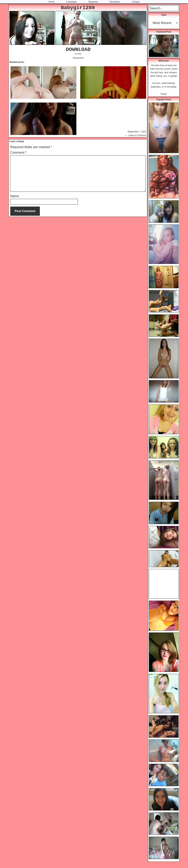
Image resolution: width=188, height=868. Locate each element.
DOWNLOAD (78, 50)
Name (15, 196)
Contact (136, 2)
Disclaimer (115, 2)
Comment (18, 153)
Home (51, 2)
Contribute (71, 2)
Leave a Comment (137, 135)
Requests (93, 2)
